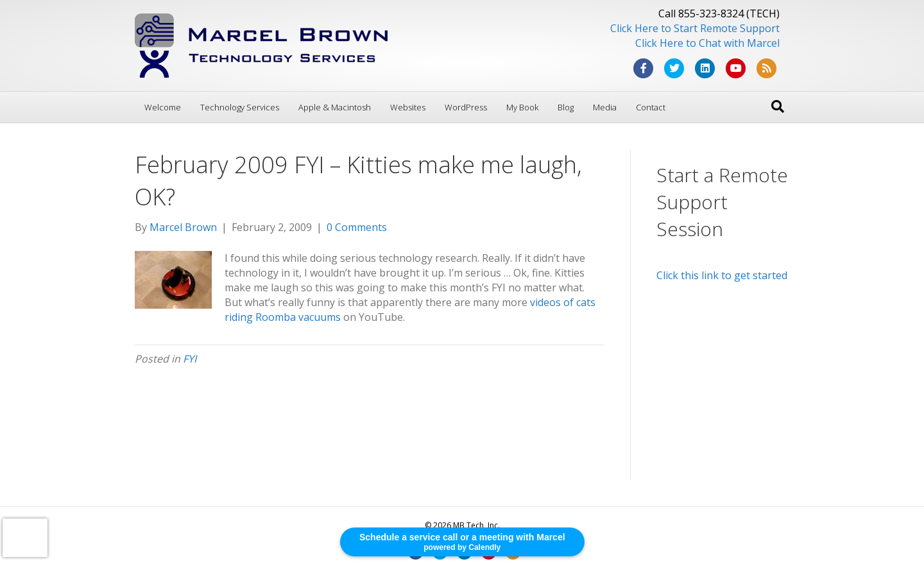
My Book (522, 107)
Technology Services (240, 107)
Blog (566, 107)
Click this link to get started (722, 275)
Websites (408, 107)
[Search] (778, 107)
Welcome (163, 107)
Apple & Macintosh (335, 107)
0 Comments (357, 227)
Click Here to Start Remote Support (695, 28)
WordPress (466, 107)
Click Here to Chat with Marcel (707, 43)
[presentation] (25, 538)
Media (605, 107)
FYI (190, 359)
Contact (651, 107)
